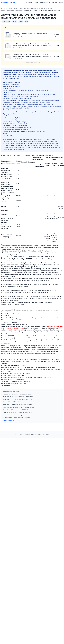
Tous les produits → (8, 420)
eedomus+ (6, 120)
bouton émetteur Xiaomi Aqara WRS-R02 (16, 286)
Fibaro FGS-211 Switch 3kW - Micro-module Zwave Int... (18, 405)
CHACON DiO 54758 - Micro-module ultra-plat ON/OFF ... (18, 412)
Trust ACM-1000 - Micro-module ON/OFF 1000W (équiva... (19, 407)
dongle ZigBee (15, 118)
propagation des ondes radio (30, 369)
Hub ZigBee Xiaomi (7, 174)
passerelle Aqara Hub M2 (37, 132)
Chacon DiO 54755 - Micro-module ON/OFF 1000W (17, 410)
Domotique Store (8, 2)
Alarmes (36, 2)
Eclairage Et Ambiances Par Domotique (29, 8)
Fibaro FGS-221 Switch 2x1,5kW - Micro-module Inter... (18, 402)
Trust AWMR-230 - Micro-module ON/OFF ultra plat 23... (18, 418)
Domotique (29, 2)
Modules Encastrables (47, 8)
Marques (54, 2)
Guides (61, 2)
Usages (15, 8)
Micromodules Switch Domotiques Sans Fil (14, 10)
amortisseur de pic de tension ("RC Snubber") (20, 147)
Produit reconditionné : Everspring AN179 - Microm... (17, 415)
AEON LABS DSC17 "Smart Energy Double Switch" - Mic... (18, 399)
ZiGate (14, 120)
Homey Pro (13, 122)
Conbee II (5, 215)
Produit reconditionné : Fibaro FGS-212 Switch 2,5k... (17, 394)
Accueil (3, 8)
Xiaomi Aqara (6, 22)
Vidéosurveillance (45, 2)
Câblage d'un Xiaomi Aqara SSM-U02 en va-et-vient (45, 359)
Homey (5, 122)
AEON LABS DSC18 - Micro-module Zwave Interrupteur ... (18, 397)
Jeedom (5, 118)
